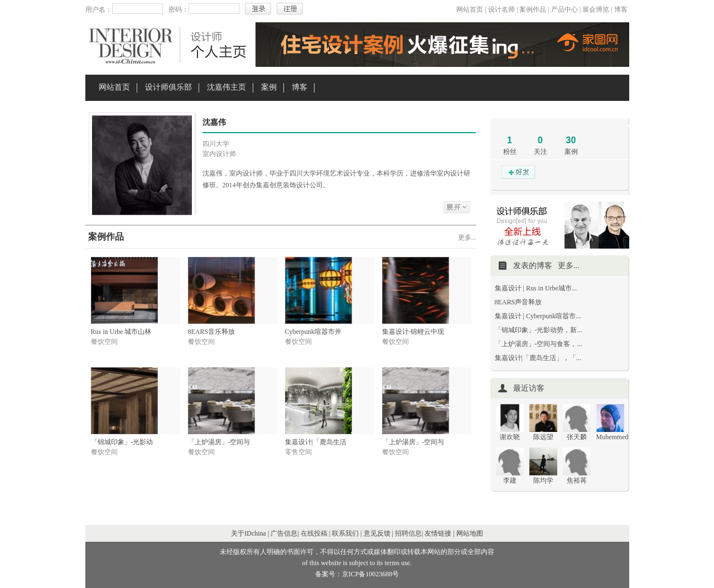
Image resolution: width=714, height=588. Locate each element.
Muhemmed (612, 437)
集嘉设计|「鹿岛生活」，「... (538, 358)
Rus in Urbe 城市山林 (121, 332)
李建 (510, 480)
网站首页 (470, 9)
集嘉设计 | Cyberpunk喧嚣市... (538, 316)
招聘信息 (408, 533)
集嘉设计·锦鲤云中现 (413, 332)
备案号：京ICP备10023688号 (357, 574)
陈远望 (543, 437)
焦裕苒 (577, 480)
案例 (269, 87)
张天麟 (577, 437)
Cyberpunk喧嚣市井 (313, 332)
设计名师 (501, 9)
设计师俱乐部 (168, 87)
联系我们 (345, 533)
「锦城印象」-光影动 (122, 442)
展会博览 (596, 9)
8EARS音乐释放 (212, 332)
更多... (467, 237)
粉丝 (510, 152)
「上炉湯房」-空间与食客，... (539, 344)
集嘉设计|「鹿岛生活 (316, 442)
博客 (621, 9)
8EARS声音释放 (518, 302)
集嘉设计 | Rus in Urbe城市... (536, 288)
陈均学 (543, 480)
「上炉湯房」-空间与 (219, 442)
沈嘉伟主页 (226, 87)
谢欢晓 (510, 437)
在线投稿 (314, 533)
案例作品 (533, 9)
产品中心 (565, 9)
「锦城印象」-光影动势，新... (539, 330)
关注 (541, 152)
